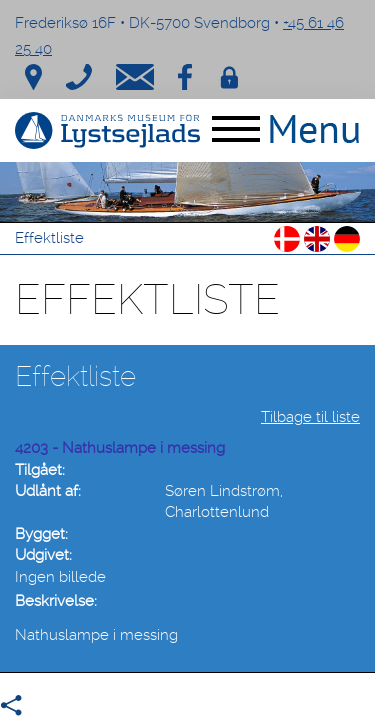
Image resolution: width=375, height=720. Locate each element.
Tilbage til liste (310, 417)
